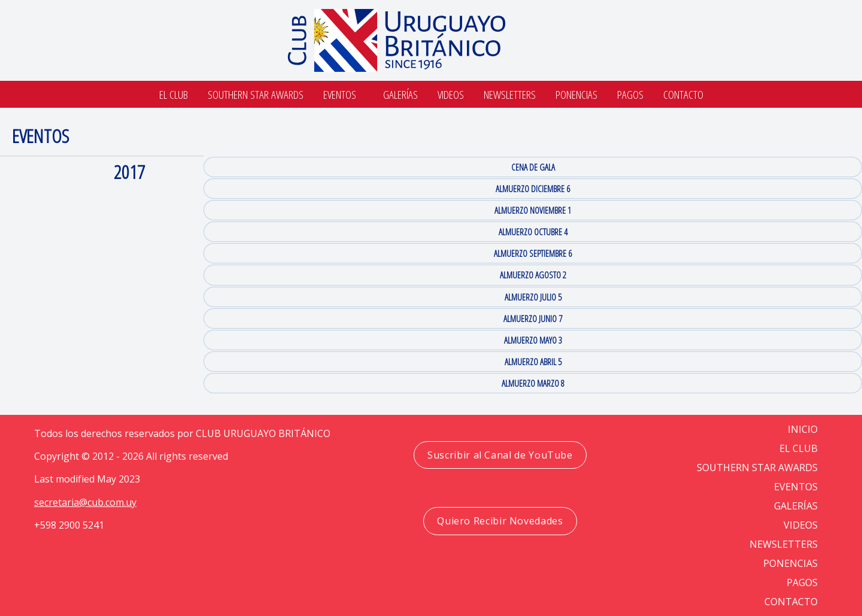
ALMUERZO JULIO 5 (533, 297)
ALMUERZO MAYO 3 (533, 340)
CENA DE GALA (533, 167)
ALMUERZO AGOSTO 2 (533, 275)
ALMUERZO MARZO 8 (533, 383)
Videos (451, 94)
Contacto (683, 94)
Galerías (400, 94)
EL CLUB (799, 448)
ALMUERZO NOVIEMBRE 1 (533, 210)
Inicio (803, 429)
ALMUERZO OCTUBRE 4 (533, 232)
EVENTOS (796, 487)
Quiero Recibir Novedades (500, 521)
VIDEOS (801, 525)
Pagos (630, 94)
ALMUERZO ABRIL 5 (533, 362)
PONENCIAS (790, 563)
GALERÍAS (796, 506)
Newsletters (510, 94)
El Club (174, 94)
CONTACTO (791, 602)
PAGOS (802, 582)
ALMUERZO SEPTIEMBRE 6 (533, 253)
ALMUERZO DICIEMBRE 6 (533, 189)
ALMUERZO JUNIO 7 (533, 318)
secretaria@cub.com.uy (85, 502)
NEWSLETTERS (784, 544)
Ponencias (576, 94)
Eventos (340, 94)
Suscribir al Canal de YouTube (500, 455)
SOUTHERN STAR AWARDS (256, 94)
